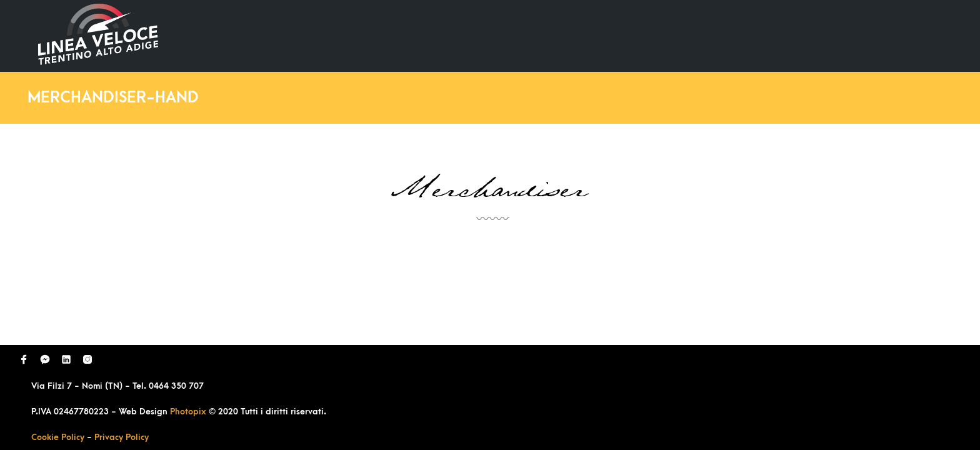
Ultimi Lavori (627, 35)
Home (554, 35)
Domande (709, 35)
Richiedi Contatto (802, 35)
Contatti (895, 35)
